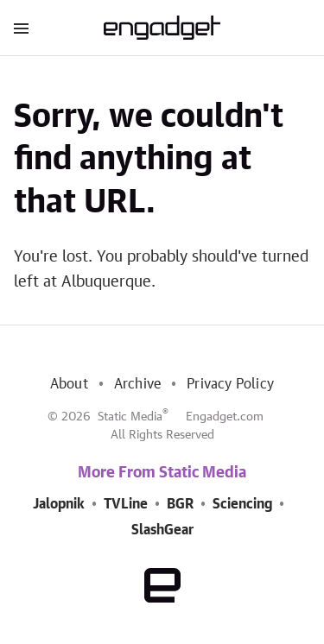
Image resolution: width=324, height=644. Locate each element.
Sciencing (242, 504)
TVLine (126, 504)
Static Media (130, 417)
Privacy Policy (230, 384)
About (69, 384)
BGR (180, 504)
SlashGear (162, 530)
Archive (137, 384)
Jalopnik (59, 504)
